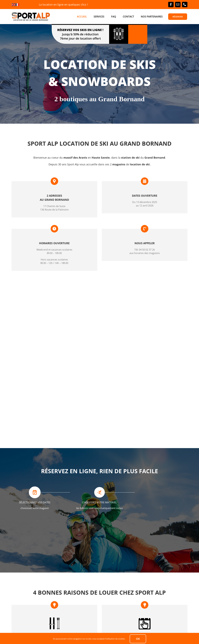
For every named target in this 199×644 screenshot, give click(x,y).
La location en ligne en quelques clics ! (63, 5)
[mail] (178, 5)
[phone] (185, 5)
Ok (138, 639)
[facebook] (171, 5)
